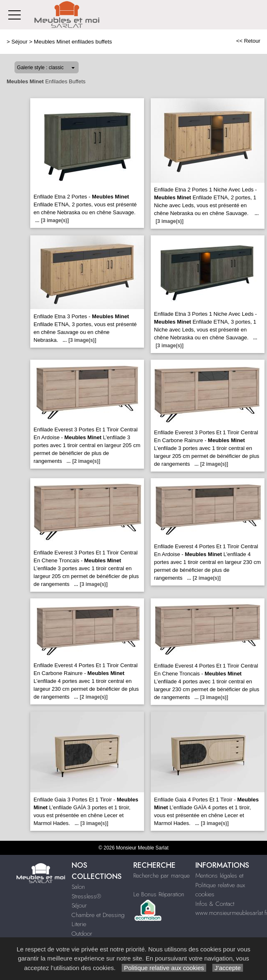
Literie (79, 924)
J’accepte (228, 968)
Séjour (20, 42)
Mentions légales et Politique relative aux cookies (220, 885)
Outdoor (82, 934)
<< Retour (248, 41)
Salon (78, 887)
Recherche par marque (161, 876)
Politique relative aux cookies (164, 968)
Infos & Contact (215, 904)
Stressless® (86, 896)
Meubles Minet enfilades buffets (73, 42)
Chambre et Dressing (98, 915)
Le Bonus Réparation (159, 894)
